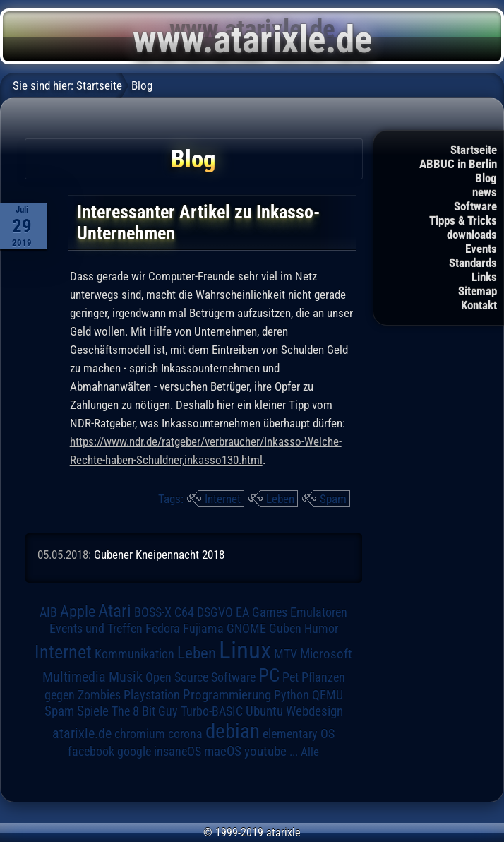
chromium (140, 734)
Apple (78, 611)
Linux (245, 650)
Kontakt (479, 305)
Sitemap (478, 291)
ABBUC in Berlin (458, 164)
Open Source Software (200, 677)
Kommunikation (134, 654)
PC (269, 675)
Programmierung (227, 695)
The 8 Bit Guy (145, 711)
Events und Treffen (96, 629)
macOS (223, 752)
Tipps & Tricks (463, 220)
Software (475, 206)
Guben (285, 629)
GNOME (246, 628)
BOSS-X (153, 612)
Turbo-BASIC (212, 711)
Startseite (474, 150)
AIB (48, 612)
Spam (333, 499)
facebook (91, 752)
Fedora (163, 628)
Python (292, 695)
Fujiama (203, 628)
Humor (321, 629)
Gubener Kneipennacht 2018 (159, 555)
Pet (290, 677)
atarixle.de (82, 734)
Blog (486, 178)
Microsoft (326, 654)
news (485, 192)
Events (481, 249)
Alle (310, 752)
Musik (126, 677)
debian (233, 731)
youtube (265, 751)
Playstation (152, 695)
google (134, 752)
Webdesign (314, 711)
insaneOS (178, 752)
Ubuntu (264, 711)
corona (185, 734)
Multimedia (74, 677)
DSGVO (215, 612)
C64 (184, 612)
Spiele (93, 711)
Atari (115, 611)
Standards (473, 263)
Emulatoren (319, 612)
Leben (280, 499)
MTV (286, 654)
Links (484, 277)
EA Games (262, 612)
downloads (472, 235)
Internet (223, 499)
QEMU (328, 695)
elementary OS (299, 734)
